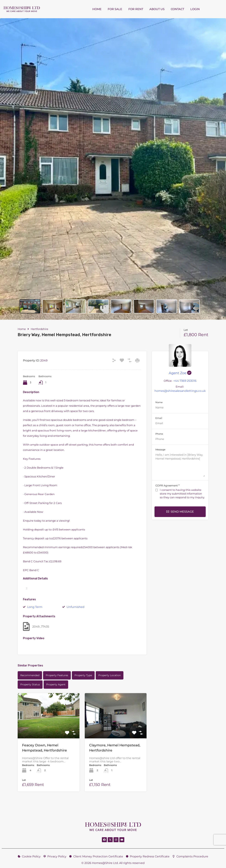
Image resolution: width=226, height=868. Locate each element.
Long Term (35, 607)
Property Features (57, 675)
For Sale (115, 9)
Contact (177, 9)
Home (97, 9)
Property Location (110, 675)
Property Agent (56, 684)
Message (160, 450)
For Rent (136, 9)
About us (157, 9)
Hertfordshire (39, 329)
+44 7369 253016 (185, 381)
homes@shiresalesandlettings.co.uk (180, 391)
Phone (159, 434)
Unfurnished (75, 607)
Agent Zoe (180, 373)
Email (159, 418)
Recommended (30, 675)
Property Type (83, 675)
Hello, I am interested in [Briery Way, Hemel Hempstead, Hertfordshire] (180, 465)
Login (195, 9)
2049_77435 (36, 626)
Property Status (30, 684)
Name (159, 402)
